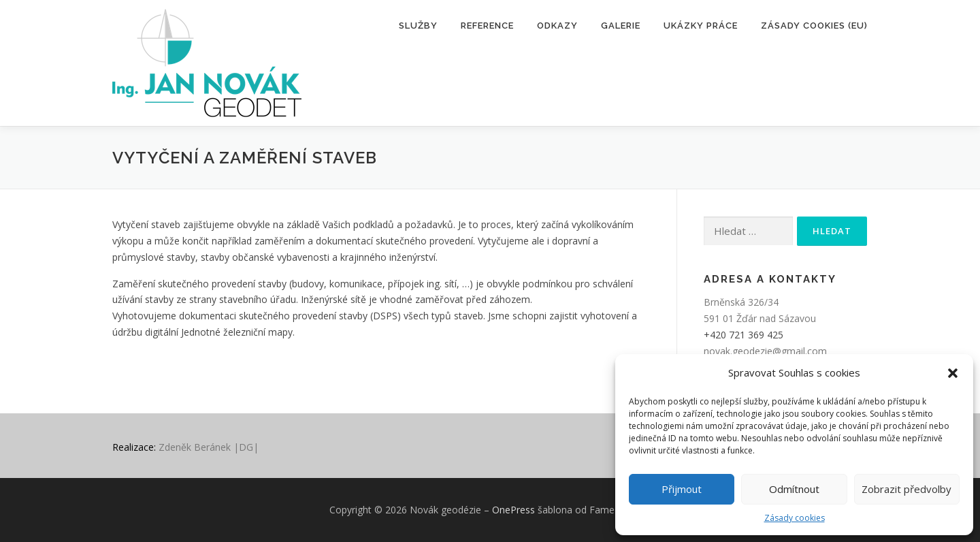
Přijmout (682, 489)
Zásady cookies (795, 518)
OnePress (513, 510)
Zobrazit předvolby (906, 489)
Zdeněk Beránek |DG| (209, 447)
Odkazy (557, 26)
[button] (953, 373)
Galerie (621, 26)
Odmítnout (794, 489)
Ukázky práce (701, 26)
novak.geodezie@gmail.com (765, 351)
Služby (418, 26)
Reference (487, 26)
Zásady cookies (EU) (814, 26)
